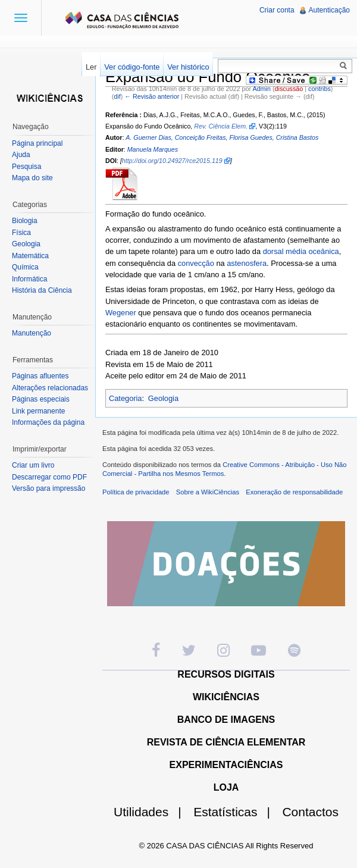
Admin (261, 89)
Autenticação (329, 10)
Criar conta (277, 10)
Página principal (37, 143)
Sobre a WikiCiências (208, 492)
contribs (320, 89)
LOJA (226, 787)
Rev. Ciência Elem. (221, 126)
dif (117, 96)
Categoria (126, 398)
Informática (29, 279)
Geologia (163, 398)
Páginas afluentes (40, 376)
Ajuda (21, 155)
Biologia (25, 221)
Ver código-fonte (132, 67)
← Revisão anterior (152, 96)
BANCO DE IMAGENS (226, 720)
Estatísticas (237, 812)
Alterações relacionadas (50, 388)
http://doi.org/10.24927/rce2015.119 (172, 161)
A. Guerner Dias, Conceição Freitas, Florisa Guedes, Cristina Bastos (222, 137)
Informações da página (48, 422)
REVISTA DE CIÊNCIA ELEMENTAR (226, 742)
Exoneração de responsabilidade (294, 492)
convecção (196, 263)
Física (21, 233)
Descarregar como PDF (49, 477)
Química (25, 267)
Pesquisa (26, 167)
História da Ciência (42, 290)
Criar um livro (33, 465)
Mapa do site (32, 178)
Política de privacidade (136, 492)
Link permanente (38, 411)
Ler (91, 67)
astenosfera (247, 263)
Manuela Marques (153, 149)
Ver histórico (188, 67)
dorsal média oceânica (301, 251)
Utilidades (152, 812)
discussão (289, 89)
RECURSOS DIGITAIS (226, 674)
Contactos (310, 812)
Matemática (30, 256)
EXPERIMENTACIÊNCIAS (226, 765)
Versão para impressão (48, 488)
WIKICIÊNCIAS (226, 697)
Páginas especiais (41, 399)
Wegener (121, 313)
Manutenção (32, 333)
